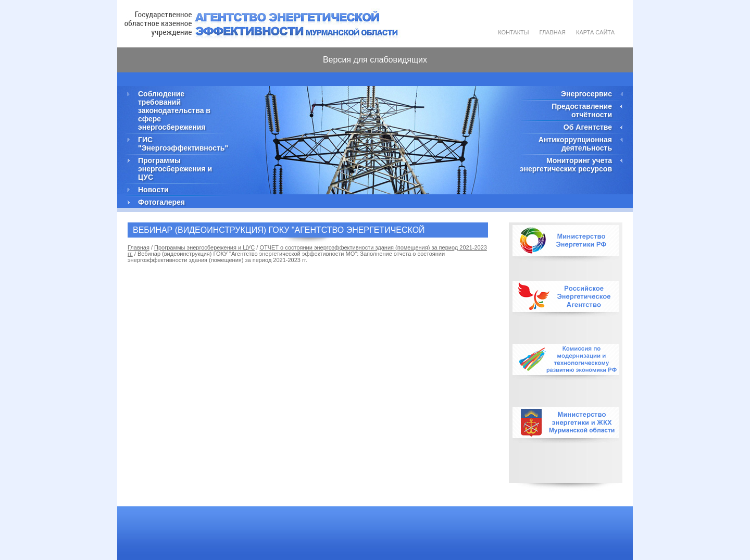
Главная (553, 32)
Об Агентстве (588, 127)
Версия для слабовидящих (375, 60)
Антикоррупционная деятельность (575, 144)
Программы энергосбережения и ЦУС (175, 169)
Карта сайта (595, 32)
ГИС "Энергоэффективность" (182, 144)
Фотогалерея (161, 202)
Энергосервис (586, 94)
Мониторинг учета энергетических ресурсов (566, 165)
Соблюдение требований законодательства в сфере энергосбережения (174, 110)
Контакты (513, 32)
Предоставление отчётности (582, 110)
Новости (153, 190)
